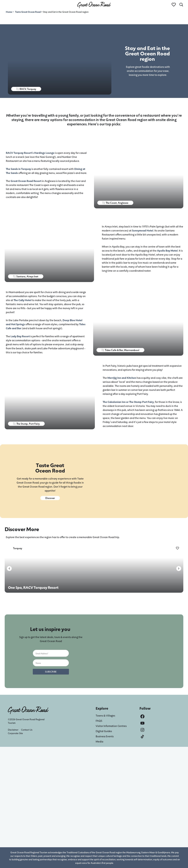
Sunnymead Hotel (143, 230)
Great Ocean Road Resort (26, 181)
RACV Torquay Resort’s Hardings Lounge (30, 153)
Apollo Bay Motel (167, 250)
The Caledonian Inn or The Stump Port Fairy (128, 402)
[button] (9, 568)
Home (9, 12)
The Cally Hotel (22, 300)
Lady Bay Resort (20, 336)
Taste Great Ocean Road (28, 12)
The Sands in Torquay (18, 169)
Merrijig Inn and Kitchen (122, 378)
